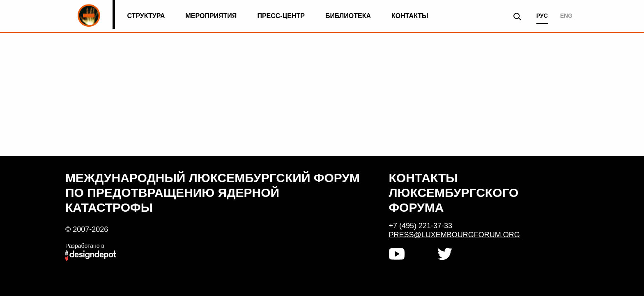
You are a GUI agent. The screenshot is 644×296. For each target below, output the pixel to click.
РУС (542, 16)
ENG (566, 16)
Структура (146, 16)
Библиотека (348, 16)
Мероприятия (211, 16)
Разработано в (85, 246)
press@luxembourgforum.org (454, 235)
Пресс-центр (281, 16)
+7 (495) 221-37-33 (421, 226)
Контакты (410, 16)
